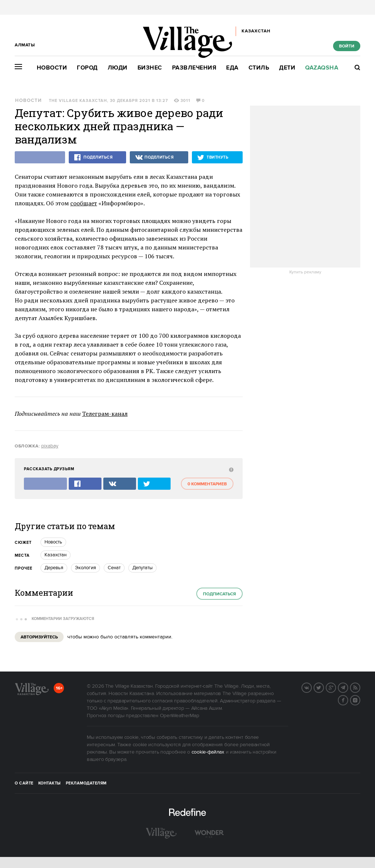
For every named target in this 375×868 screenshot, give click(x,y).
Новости (52, 68)
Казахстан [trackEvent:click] (56, 555)
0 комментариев (207, 484)
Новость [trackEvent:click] (53, 542)
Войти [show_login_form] (347, 46)
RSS (360, 687)
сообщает (84, 203)
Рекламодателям (86, 783)
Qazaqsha (322, 68)
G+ (336, 687)
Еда (232, 68)
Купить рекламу (305, 272)
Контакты (50, 783)
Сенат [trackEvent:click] (114, 568)
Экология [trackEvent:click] (85, 568)
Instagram (360, 699)
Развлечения (194, 68)
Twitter (324, 687)
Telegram (348, 687)
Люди (118, 68)
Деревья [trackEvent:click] (54, 568)
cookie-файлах (208, 752)
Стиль (259, 68)
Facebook (348, 699)
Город (87, 68)
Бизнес (150, 68)
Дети (287, 68)
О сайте (24, 783)
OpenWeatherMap (180, 716)
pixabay (50, 446)
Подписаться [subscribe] (219, 594)
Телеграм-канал (105, 414)
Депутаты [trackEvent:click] (142, 568)
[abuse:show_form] (230, 469)
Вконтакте (311, 687)
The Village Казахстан (78, 101)
